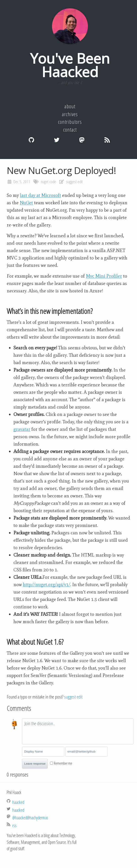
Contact (70, 130)
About (70, 106)
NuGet (26, 203)
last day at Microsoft (40, 195)
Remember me (63, 763)
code (53, 182)
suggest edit (74, 182)
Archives (70, 114)
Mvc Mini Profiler (104, 276)
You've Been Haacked (70, 65)
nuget (45, 182)
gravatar (22, 429)
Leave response (35, 764)
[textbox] (78, 731)
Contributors (70, 122)
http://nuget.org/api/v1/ (47, 585)
